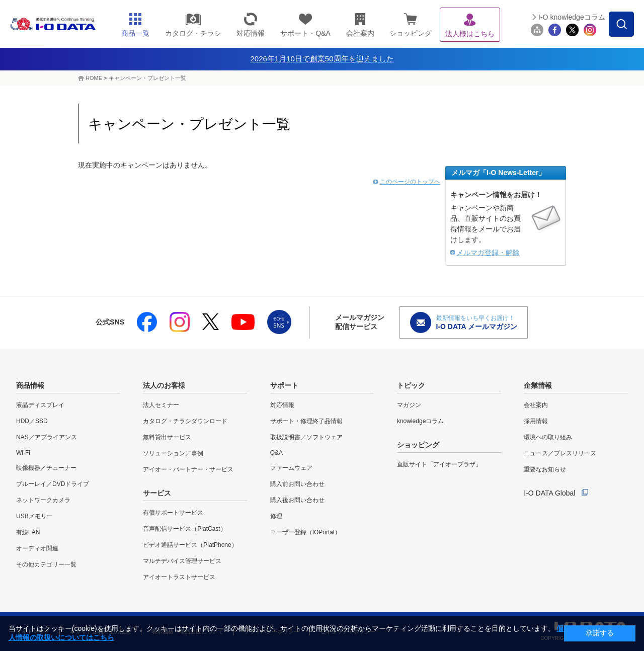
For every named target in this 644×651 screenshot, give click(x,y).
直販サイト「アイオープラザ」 (439, 464)
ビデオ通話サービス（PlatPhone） (190, 545)
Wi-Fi (23, 453)
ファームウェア (291, 468)
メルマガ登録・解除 (488, 253)
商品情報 (30, 385)
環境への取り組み (548, 437)
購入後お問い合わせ (297, 500)
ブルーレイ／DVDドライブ (53, 484)
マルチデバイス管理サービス (182, 561)
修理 (276, 516)
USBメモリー (34, 516)
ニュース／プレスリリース (560, 453)
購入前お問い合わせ (297, 484)
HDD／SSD (32, 421)
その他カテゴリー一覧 (46, 564)
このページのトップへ (410, 182)
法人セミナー (161, 405)
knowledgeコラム (420, 421)
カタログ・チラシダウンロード (185, 421)
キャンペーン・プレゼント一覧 (147, 78)
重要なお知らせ (545, 469)
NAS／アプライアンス (47, 437)
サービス (157, 493)
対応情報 (282, 405)
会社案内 (536, 405)
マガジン (409, 405)
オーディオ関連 (37, 548)
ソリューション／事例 (173, 453)
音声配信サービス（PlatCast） (184, 529)
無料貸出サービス (167, 437)
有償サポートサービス (173, 513)
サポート (284, 385)
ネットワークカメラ (43, 500)
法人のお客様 (164, 385)
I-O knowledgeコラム (572, 17)
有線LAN (28, 532)
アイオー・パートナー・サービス (188, 469)
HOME (94, 78)
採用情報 (536, 421)
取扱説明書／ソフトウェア (306, 437)
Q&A (276, 453)
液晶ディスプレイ (40, 405)
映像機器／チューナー (46, 468)
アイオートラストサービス (179, 577)
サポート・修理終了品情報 (306, 421)
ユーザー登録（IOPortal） (305, 532)
